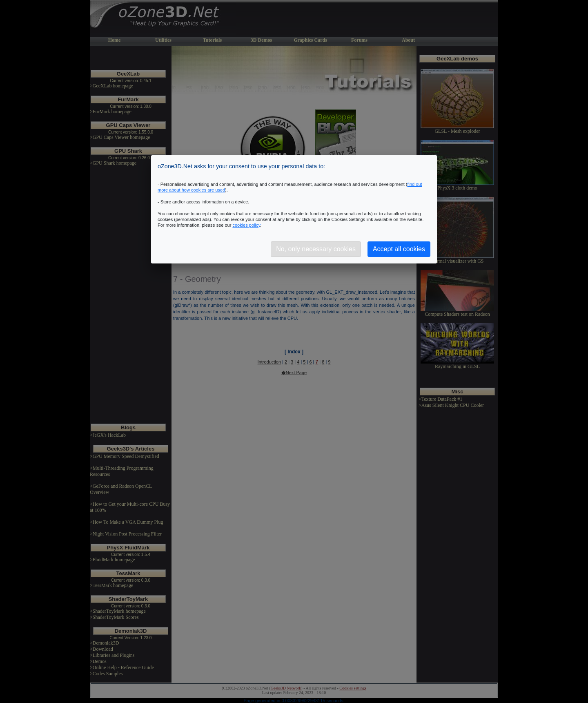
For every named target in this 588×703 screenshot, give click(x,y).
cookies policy (246, 225)
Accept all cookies (399, 249)
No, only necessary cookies (316, 249)
